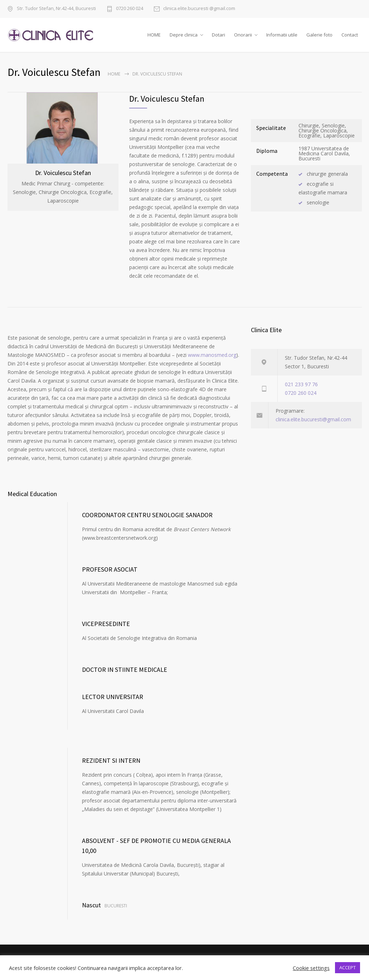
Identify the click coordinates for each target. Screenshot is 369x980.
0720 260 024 (130, 9)
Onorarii (243, 39)
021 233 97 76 (301, 393)
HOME (154, 39)
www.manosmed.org (212, 364)
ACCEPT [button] (348, 967)
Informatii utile (282, 39)
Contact (350, 39)
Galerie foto (319, 39)
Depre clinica (184, 39)
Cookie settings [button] (311, 968)
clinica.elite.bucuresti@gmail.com (313, 428)
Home (114, 83)
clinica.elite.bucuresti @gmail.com (199, 9)
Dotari (219, 39)
